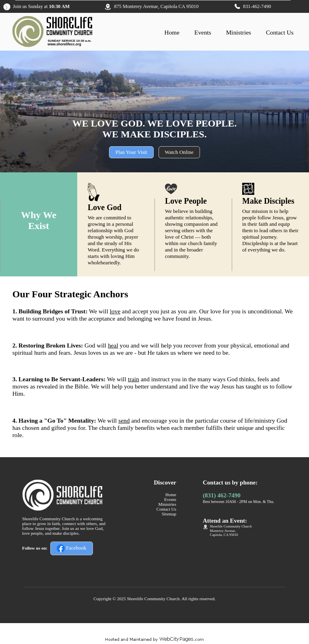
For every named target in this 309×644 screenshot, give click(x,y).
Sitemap (169, 514)
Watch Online (179, 152)
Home (172, 32)
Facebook (72, 548)
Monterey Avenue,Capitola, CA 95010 (224, 533)
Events (203, 32)
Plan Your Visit (131, 152)
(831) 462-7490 (222, 495)
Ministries (239, 32)
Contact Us (280, 32)
